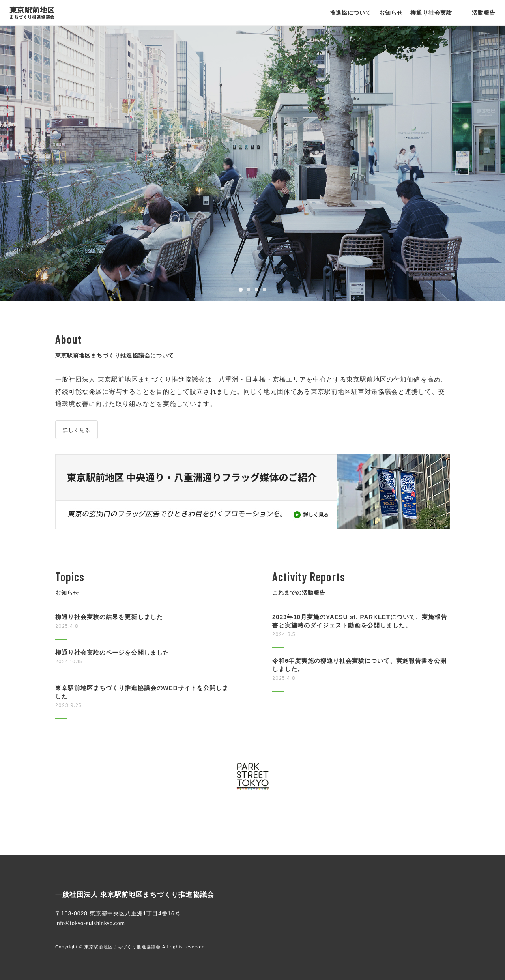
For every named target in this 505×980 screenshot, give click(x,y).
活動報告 (484, 13)
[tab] (241, 290)
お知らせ (391, 13)
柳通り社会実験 (431, 13)
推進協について (351, 13)
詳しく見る (77, 430)
